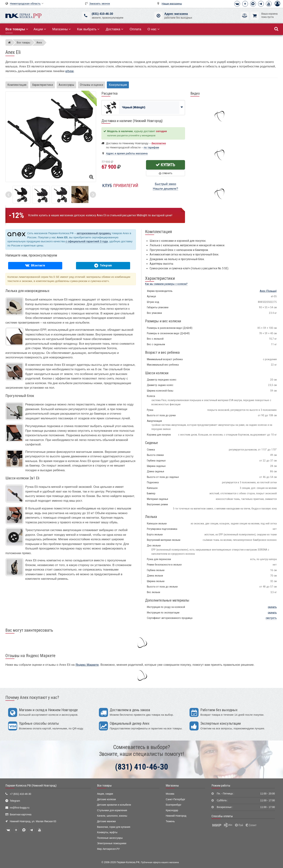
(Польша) (268, 291)
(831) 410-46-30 (102, 14)
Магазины (62, 29)
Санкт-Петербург (175, 799)
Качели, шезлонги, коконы (112, 816)
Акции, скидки (105, 794)
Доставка (115, 29)
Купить (165, 165)
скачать (272, 607)
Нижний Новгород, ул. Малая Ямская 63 (33, 821)
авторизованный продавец (94, 233)
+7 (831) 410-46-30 (20, 794)
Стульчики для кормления (112, 810)
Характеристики (43, 85)
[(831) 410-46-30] (86, 16)
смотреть (271, 618)
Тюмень (170, 821)
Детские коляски (106, 799)
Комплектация (17, 85)
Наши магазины (172, 4)
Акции (40, 29)
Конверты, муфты (107, 832)
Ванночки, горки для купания (114, 827)
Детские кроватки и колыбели (114, 805)
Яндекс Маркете (87, 665)
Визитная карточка (21, 815)
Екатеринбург (174, 805)
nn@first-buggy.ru (20, 808)
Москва (170, 794)
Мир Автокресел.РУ (108, 849)
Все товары (104, 785)
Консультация (118, 85)
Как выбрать (88, 29)
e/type (69, 71)
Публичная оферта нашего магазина (160, 862)
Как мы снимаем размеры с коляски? (166, 284)
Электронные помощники (112, 843)
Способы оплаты (222, 816)
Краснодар (172, 810)
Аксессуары (66, 85)
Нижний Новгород (176, 816)
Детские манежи (106, 821)
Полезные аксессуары (110, 838)
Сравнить (165, 173)
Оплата (135, 29)
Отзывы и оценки (92, 85)
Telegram (15, 801)
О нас (154, 29)
